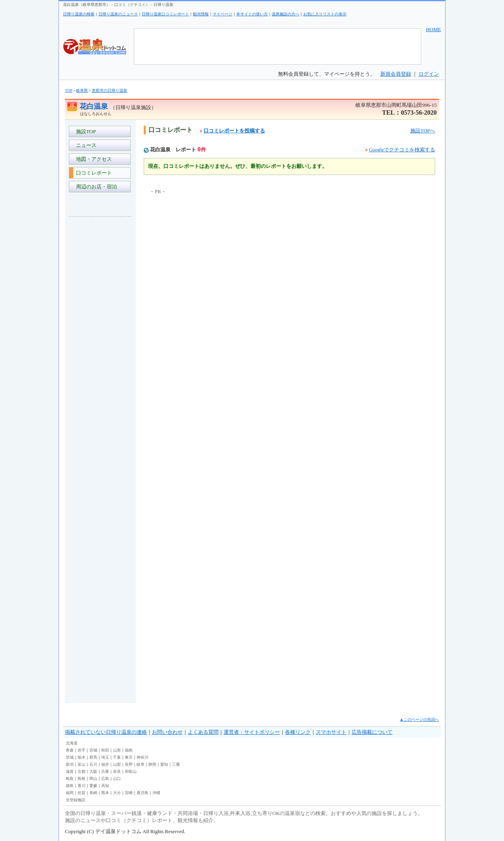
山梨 (117, 764)
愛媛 (93, 786)
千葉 (117, 757)
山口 (117, 779)
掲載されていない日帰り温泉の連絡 (106, 732)
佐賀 (82, 793)
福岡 (70, 793)
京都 (82, 771)
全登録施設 (76, 800)
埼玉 (105, 757)
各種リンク (298, 732)
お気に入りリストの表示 (325, 14)
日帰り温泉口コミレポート (165, 14)
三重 (176, 764)
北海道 (72, 743)
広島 (105, 779)
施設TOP (85, 131)
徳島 (70, 786)
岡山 (93, 779)
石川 (93, 764)
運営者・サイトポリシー (252, 732)
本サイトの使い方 (252, 14)
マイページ (222, 14)
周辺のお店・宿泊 (95, 187)
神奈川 (143, 757)
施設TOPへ (423, 131)
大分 (117, 793)
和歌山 (131, 771)
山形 (117, 750)
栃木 (82, 757)
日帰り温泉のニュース (118, 14)
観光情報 (201, 14)
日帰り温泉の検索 (79, 14)
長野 (129, 764)
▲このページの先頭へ (419, 719)
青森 (70, 750)
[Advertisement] (100, 340)
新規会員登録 (396, 74)
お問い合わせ (167, 732)
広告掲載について (372, 732)
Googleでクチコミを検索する (402, 150)
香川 (82, 786)
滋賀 (70, 771)
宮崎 (129, 793)
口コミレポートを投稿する (233, 131)
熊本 (105, 793)
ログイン (429, 74)
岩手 (82, 750)
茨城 (70, 757)
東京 (129, 757)
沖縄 (156, 793)
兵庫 (105, 771)
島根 (82, 779)
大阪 (93, 771)
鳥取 (70, 779)
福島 (129, 750)
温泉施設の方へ (285, 14)
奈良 (117, 771)
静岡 (152, 764)
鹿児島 (143, 793)
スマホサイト (331, 732)
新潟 (70, 764)
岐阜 (141, 764)
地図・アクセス (93, 159)
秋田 (105, 750)
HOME (434, 29)
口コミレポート (93, 173)
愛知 (164, 764)
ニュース (85, 145)
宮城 (93, 750)
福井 (105, 764)
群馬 (93, 757)
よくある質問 (203, 732)
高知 (105, 786)
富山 (82, 764)
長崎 (93, 793)
